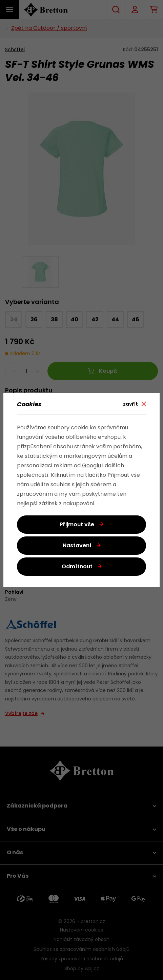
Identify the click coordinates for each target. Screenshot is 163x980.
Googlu (91, 466)
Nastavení (77, 546)
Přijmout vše (77, 525)
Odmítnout (77, 567)
